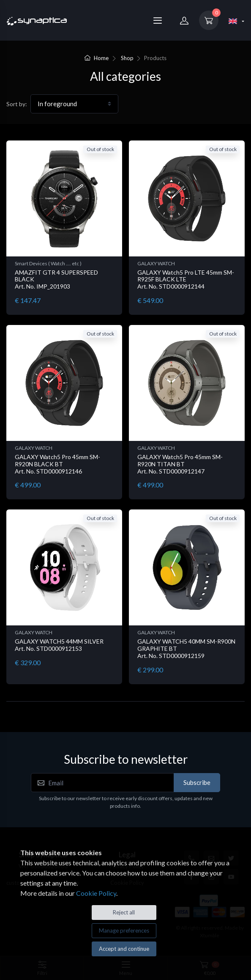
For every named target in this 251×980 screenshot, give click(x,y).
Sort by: (17, 104)
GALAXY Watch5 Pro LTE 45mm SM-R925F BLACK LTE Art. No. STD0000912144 (186, 279)
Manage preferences (124, 930)
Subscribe (197, 782)
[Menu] (158, 20)
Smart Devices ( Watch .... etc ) (48, 263)
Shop (127, 58)
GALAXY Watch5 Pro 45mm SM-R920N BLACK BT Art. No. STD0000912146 (57, 464)
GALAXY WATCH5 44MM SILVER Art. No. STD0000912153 (59, 645)
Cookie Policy (96, 893)
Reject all (124, 912)
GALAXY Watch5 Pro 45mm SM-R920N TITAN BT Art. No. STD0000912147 (180, 464)
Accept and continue (124, 949)
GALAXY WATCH (156, 263)
